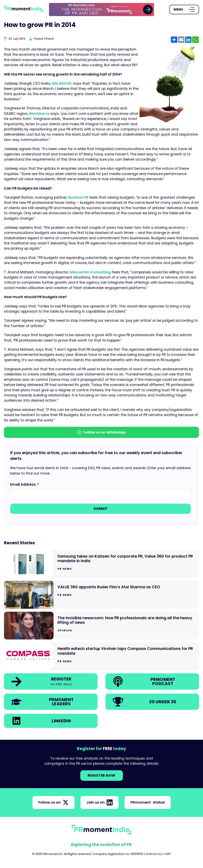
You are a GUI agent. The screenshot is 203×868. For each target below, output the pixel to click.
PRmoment (148, 802)
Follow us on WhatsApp (102, 432)
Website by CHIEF (158, 854)
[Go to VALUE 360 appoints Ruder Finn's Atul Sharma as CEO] (101, 595)
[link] (101, 10)
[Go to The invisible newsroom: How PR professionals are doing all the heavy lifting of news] (101, 626)
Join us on (100, 802)
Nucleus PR (78, 197)
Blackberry (39, 114)
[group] (101, 10)
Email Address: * (24, 484)
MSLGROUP (61, 83)
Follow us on (54, 802)
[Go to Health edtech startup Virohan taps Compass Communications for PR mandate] (101, 656)
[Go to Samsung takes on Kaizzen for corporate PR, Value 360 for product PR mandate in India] (101, 564)
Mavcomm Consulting (90, 272)
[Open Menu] (184, 10)
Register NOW (102, 775)
